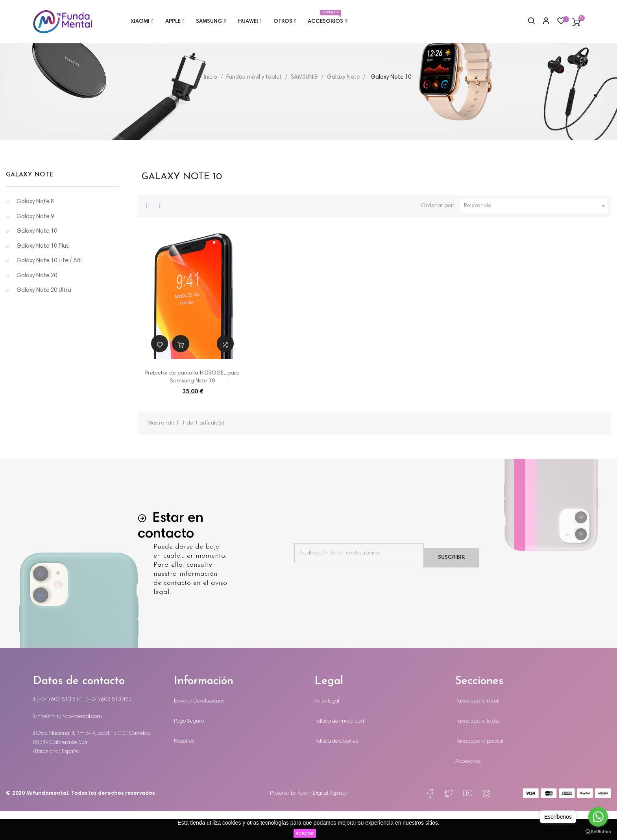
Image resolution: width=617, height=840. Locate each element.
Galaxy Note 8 (35, 231)
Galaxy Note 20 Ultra (44, 320)
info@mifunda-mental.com (67, 745)
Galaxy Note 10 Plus (43, 275)
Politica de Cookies (336, 770)
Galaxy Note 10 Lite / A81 (50, 290)
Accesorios (468, 790)
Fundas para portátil (479, 770)
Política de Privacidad (339, 750)
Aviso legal (327, 730)
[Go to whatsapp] (598, 817)
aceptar (305, 833)
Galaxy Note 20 (37, 305)
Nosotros (184, 770)
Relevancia (536, 235)
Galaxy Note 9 (35, 246)
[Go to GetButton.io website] (598, 832)
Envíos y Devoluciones (199, 730)
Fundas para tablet (478, 750)
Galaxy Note (30, 204)
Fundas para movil (477, 730)
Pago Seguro (189, 750)
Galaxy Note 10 (37, 261)
